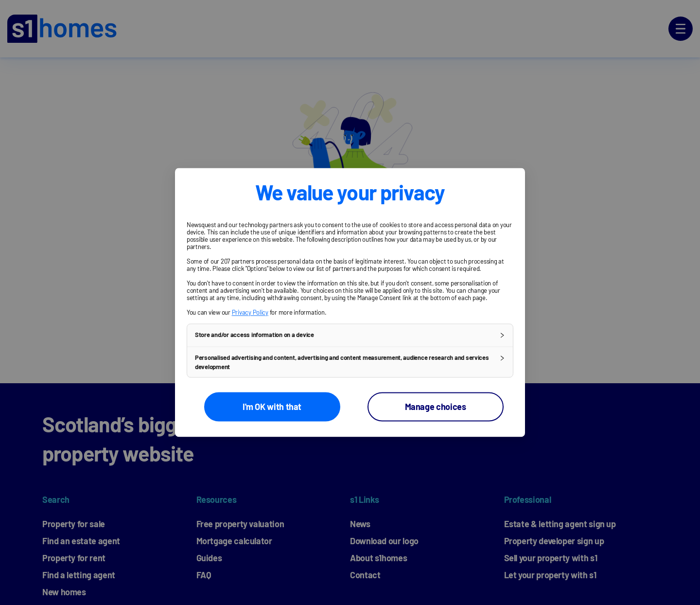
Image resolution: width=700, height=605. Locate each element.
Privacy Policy (250, 312)
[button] (350, 335)
